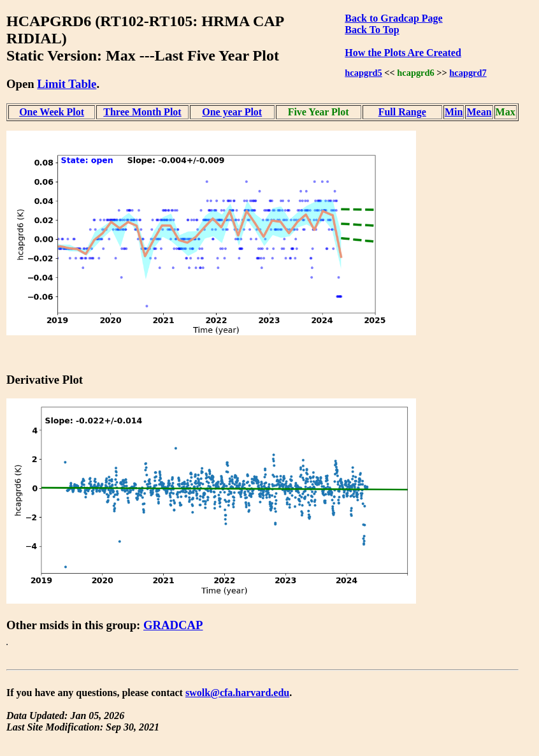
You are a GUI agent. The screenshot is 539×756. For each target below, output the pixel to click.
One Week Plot (52, 112)
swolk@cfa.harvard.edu (237, 693)
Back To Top (372, 30)
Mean (479, 112)
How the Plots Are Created (403, 53)
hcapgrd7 (468, 73)
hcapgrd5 (363, 73)
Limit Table (67, 84)
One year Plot (232, 112)
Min (454, 112)
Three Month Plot (142, 112)
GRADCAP (173, 625)
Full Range (402, 112)
